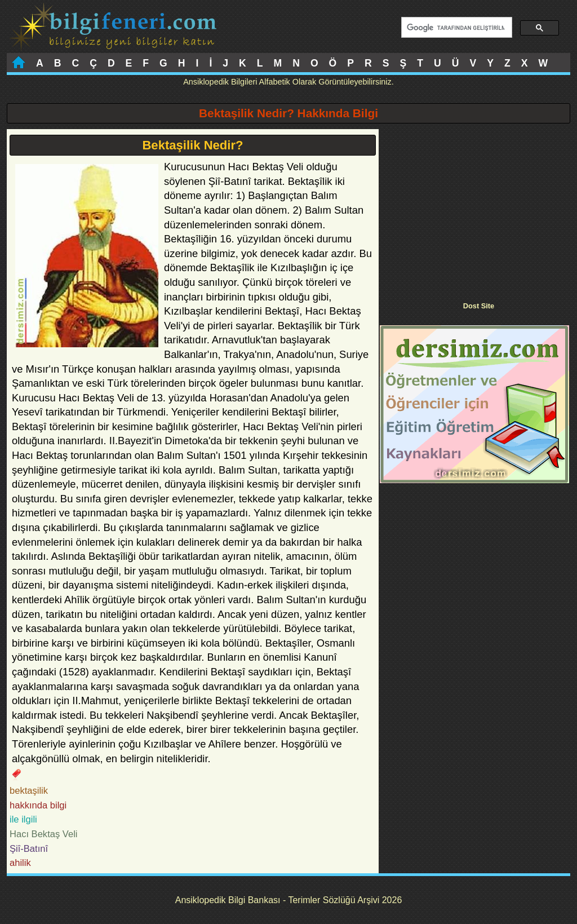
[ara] (456, 28)
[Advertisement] (474, 208)
